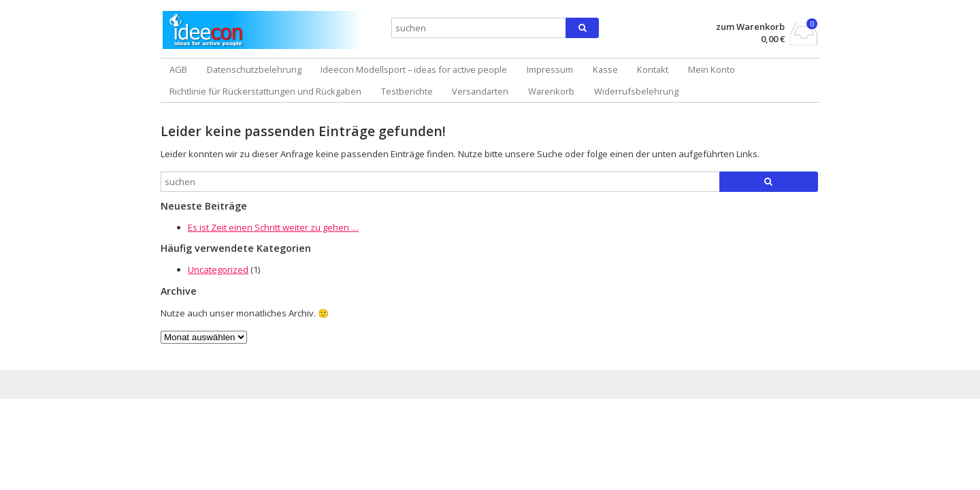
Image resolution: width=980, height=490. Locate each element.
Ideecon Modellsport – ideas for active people (414, 69)
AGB (178, 69)
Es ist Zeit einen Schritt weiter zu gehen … (273, 227)
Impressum (550, 69)
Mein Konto (712, 69)
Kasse (605, 69)
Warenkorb (551, 91)
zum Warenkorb (750, 27)
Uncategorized (218, 269)
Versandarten (480, 91)
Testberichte (407, 91)
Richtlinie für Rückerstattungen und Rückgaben (265, 91)
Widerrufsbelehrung (636, 91)
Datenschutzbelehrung (254, 69)
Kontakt (653, 69)
